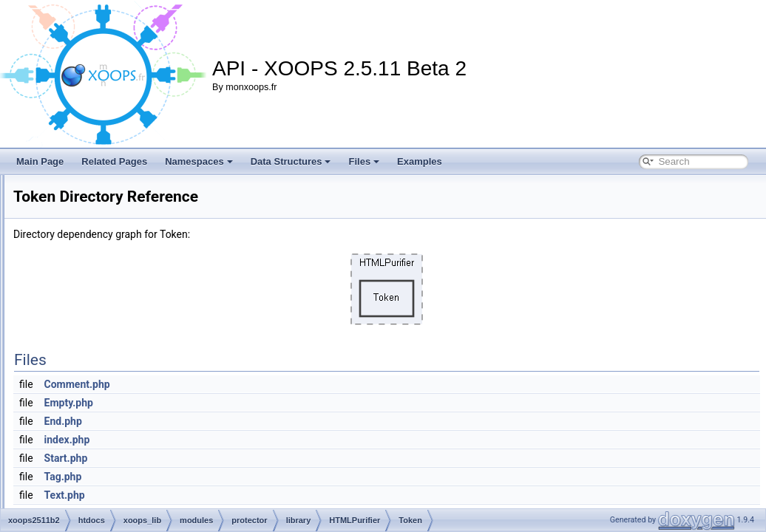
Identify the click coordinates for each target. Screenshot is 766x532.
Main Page (40, 161)
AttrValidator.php (164, 495)
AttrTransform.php (167, 463)
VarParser (151, 398)
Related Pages (114, 161)
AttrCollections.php (169, 430)
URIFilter (149, 365)
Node (142, 284)
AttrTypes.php (159, 479)
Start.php (251, 458)
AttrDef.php (154, 446)
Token (143, 349)
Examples (420, 161)
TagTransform (159, 332)
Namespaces (199, 161)
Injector (146, 235)
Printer (145, 300)
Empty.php (254, 403)
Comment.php (262, 384)
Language (151, 251)
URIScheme (156, 381)
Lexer (143, 267)
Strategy (148, 316)
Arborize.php (157, 414)
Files (364, 161)
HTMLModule (158, 219)
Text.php (250, 495)
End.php (248, 421)
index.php (252, 440)
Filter (142, 202)
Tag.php (248, 477)
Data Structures (291, 161)
